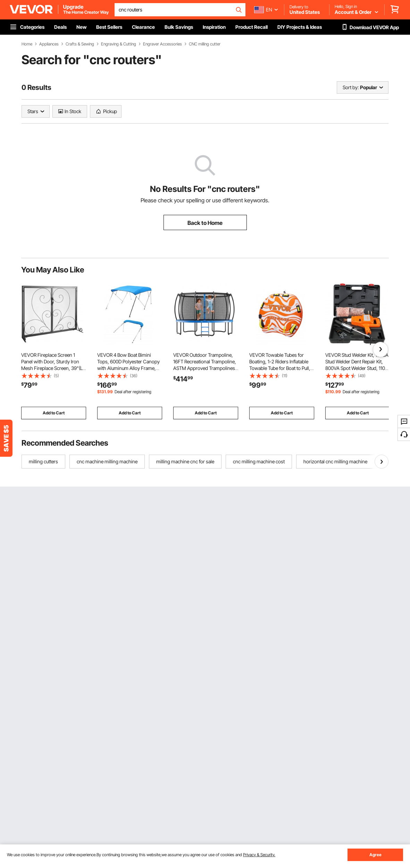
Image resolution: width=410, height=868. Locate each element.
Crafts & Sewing (80, 44)
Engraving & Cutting (119, 44)
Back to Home (205, 223)
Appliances (49, 44)
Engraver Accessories (162, 44)
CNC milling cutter (205, 44)
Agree (375, 855)
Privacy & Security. (259, 855)
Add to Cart (54, 413)
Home (27, 44)
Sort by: (351, 87)
